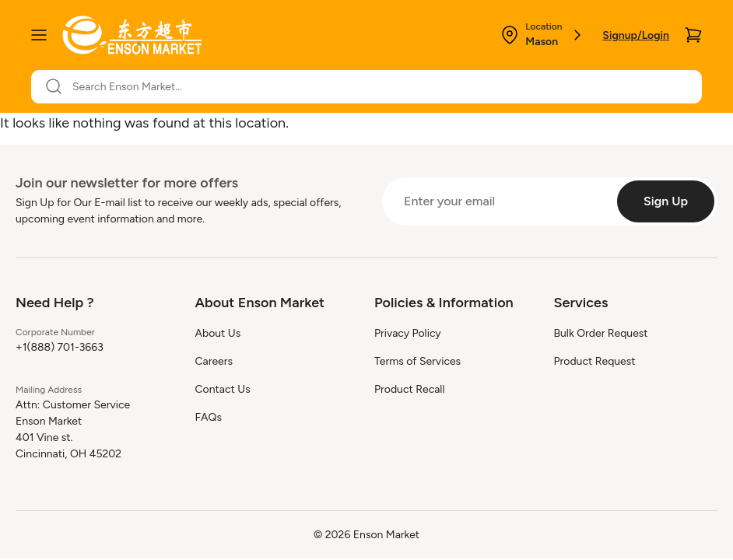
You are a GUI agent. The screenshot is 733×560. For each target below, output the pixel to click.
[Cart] (693, 35)
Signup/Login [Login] (636, 35)
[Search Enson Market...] (376, 87)
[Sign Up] (666, 201)
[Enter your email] (498, 201)
